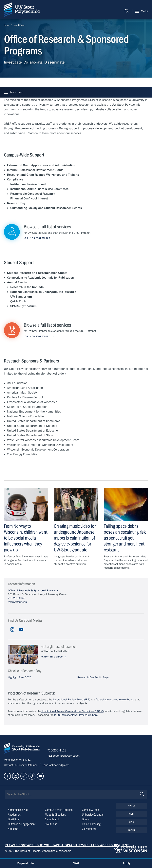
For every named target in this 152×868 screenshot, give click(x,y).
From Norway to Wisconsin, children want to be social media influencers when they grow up (26, 538)
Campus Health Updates (59, 810)
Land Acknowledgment (56, 766)
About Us (13, 829)
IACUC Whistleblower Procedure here (76, 715)
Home (7, 25)
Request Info (25, 863)
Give (131, 822)
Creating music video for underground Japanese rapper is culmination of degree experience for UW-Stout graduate (75, 538)
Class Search (52, 820)
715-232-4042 (17, 598)
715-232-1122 (57, 751)
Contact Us (11, 766)
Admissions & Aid (18, 810)
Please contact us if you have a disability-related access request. (67, 845)
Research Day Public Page (93, 677)
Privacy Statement (28, 766)
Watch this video (53, 657)
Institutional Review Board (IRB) (72, 700)
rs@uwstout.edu (17, 602)
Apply (132, 806)
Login (132, 830)
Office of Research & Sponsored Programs (33, 591)
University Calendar (93, 815)
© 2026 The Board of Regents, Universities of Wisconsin (38, 851)
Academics (19, 25)
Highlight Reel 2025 (20, 677)
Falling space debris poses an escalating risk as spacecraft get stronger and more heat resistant (125, 538)
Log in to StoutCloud (38, 238)
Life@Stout (14, 820)
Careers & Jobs (90, 810)
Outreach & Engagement (22, 824)
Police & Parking (91, 824)
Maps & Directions (55, 815)
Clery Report (89, 829)
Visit (132, 814)
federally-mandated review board (115, 700)
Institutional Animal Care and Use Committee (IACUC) (72, 711)
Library (86, 820)
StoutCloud (51, 824)
